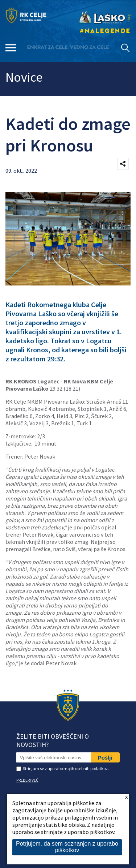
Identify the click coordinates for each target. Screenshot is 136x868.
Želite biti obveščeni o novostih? (53, 740)
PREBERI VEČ (27, 780)
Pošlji (105, 758)
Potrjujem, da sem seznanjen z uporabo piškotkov (67, 847)
